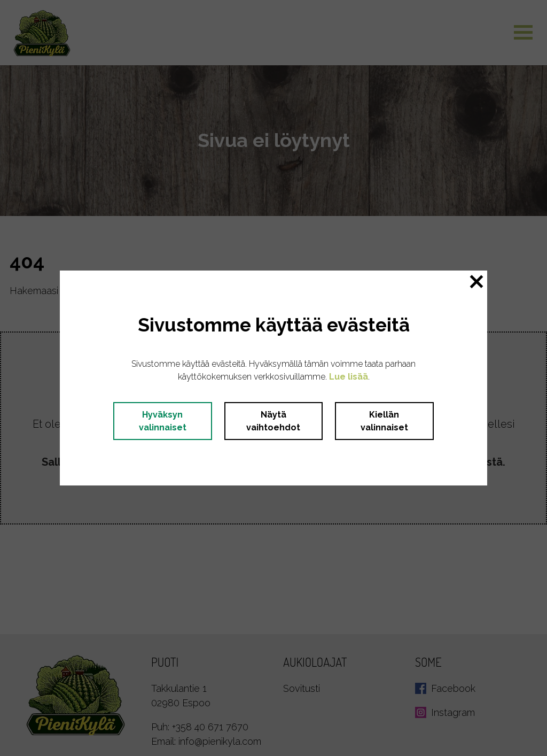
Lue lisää (349, 377)
